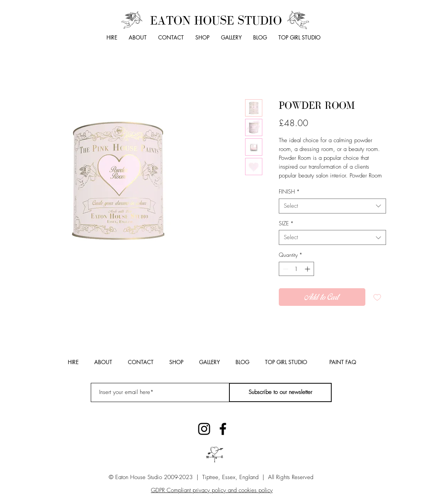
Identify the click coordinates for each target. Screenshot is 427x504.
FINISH (289, 191)
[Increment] (308, 269)
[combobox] (332, 206)
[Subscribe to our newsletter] (280, 392)
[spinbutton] (296, 269)
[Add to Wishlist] (377, 297)
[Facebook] (223, 429)
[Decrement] (285, 269)
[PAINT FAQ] (343, 362)
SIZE (286, 223)
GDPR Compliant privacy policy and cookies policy (212, 490)
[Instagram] (204, 429)
